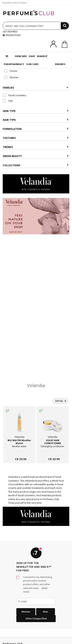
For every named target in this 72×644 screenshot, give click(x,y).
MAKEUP (42, 56)
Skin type (36, 111)
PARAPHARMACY (14, 64)
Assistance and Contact (15, 3)
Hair (8, 101)
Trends (36, 147)
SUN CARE (32, 64)
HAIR (32, 56)
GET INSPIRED (10, 32)
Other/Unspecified (36, 618)
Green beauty (36, 156)
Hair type (36, 120)
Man (46, 612)
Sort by (61, 401)
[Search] (65, 26)
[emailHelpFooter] (36, 601)
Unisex (11, 71)
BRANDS (60, 64)
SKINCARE (21, 56)
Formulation (36, 129)
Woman (11, 77)
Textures (36, 138)
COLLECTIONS (36, 165)
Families (36, 88)
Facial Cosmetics (15, 95)
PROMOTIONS (12, 35)
